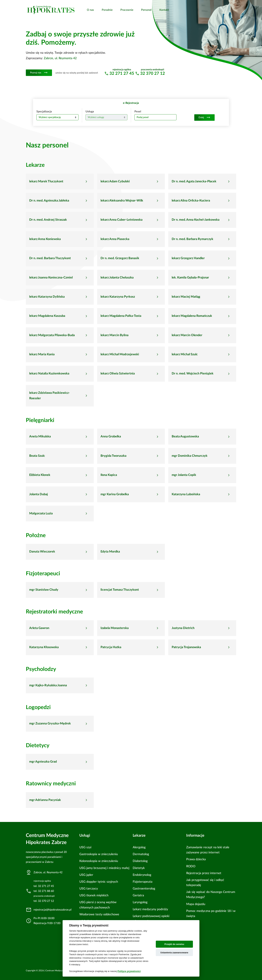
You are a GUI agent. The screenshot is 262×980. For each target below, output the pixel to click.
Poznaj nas (39, 73)
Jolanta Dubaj (39, 494)
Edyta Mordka (110, 552)
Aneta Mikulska (40, 437)
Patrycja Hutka (111, 647)
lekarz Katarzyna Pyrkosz (118, 297)
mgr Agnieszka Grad (43, 762)
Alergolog (139, 847)
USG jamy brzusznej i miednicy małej (104, 868)
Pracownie (127, 10)
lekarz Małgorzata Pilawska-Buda (52, 335)
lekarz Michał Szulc (185, 354)
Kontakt (164, 10)
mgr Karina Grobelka (115, 494)
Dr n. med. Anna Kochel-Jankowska (196, 220)
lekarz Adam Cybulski (115, 181)
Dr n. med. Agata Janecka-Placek (194, 181)
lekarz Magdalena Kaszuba (47, 316)
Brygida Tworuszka (113, 456)
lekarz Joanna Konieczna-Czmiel (51, 278)
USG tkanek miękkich (94, 895)
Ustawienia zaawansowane (174, 953)
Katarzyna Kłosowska (44, 647)
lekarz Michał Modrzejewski (120, 354)
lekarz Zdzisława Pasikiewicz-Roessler (50, 396)
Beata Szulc (37, 456)
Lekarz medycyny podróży (150, 909)
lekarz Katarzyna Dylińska (47, 297)
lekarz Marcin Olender (187, 335)
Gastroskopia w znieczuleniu (99, 854)
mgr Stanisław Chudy (44, 590)
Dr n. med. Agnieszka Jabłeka (49, 201)
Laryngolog (140, 902)
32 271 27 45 (122, 74)
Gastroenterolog (144, 889)
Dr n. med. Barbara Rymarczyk (192, 239)
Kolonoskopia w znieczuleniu (99, 861)
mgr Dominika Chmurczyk (190, 456)
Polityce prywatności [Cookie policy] (129, 971)
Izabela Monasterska (115, 628)
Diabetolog (140, 861)
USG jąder (86, 875)
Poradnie (107, 10)
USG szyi (85, 847)
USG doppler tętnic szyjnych (99, 882)
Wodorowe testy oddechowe (99, 914)
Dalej (204, 118)
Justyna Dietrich (183, 628)
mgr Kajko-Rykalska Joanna (48, 685)
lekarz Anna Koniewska (45, 239)
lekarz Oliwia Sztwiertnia (118, 374)
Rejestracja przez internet (204, 873)
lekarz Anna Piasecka (115, 239)
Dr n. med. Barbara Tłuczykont (50, 258)
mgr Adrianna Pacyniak (45, 800)
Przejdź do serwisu (174, 944)
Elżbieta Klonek (40, 475)
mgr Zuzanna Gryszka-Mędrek (50, 724)
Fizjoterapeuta (143, 882)
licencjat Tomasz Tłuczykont (120, 590)
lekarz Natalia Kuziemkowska (49, 374)
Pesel (138, 112)
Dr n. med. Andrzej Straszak (48, 220)
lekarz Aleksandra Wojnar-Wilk (122, 201)
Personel (146, 10)
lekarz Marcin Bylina (114, 335)
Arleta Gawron (39, 628)
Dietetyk (139, 868)
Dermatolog (141, 854)
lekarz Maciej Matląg (186, 297)
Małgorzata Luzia (41, 514)
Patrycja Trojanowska (186, 647)
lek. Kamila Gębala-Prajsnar (190, 278)
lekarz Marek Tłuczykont (46, 181)
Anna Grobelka (111, 437)
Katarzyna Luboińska (186, 494)
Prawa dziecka (196, 859)
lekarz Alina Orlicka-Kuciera (191, 201)
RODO (191, 866)
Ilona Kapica (109, 475)
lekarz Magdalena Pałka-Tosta (121, 316)
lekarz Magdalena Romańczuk (192, 316)
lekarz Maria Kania (42, 354)
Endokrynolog (142, 875)
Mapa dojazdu (196, 904)
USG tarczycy (89, 889)
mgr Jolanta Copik (184, 475)
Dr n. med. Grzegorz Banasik (120, 258)
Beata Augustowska (185, 437)
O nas (90, 10)
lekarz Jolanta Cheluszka (117, 278)
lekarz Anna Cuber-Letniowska (122, 220)
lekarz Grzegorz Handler (188, 258)
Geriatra (138, 895)
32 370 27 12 (153, 74)
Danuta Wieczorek (42, 552)
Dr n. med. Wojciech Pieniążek (193, 374)
